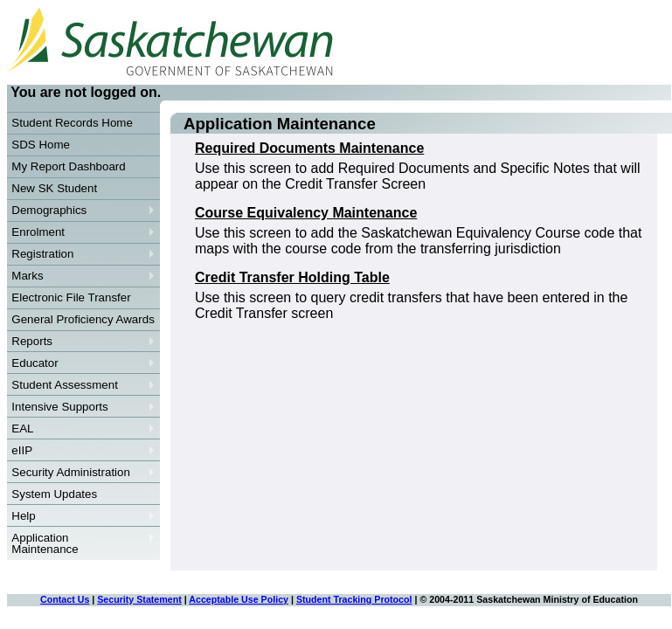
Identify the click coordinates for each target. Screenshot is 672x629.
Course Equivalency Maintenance (306, 213)
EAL (81, 429)
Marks (81, 276)
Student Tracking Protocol (354, 599)
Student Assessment (81, 385)
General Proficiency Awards (83, 319)
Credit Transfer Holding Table (292, 277)
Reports (81, 342)
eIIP (81, 451)
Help (81, 516)
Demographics (81, 211)
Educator (81, 363)
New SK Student (54, 188)
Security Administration (81, 473)
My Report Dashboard (68, 166)
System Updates (54, 494)
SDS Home (41, 145)
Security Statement (139, 599)
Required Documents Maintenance (309, 148)
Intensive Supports (81, 407)
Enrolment (81, 232)
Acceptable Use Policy (239, 599)
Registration (81, 254)
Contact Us (65, 599)
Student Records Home (72, 123)
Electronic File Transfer (71, 297)
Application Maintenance (81, 543)
